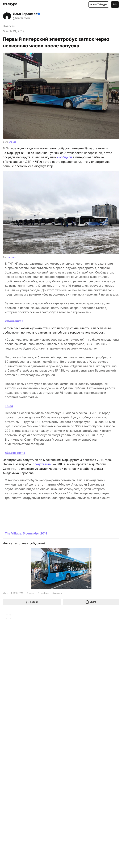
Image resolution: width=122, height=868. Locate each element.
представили (42, 464)
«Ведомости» (15, 453)
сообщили (65, 157)
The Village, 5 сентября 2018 (26, 533)
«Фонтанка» (14, 321)
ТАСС (9, 406)
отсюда (12, 142)
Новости (9, 26)
